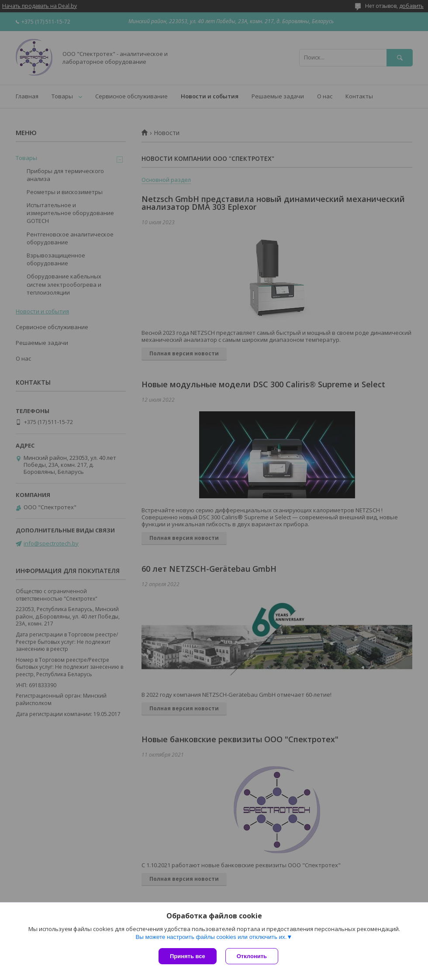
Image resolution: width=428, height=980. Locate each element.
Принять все (188, 956)
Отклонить (252, 956)
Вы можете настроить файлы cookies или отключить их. (211, 937)
